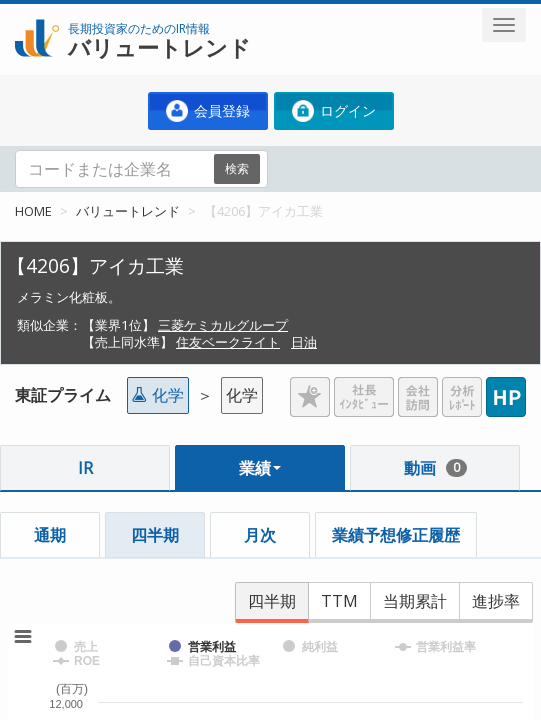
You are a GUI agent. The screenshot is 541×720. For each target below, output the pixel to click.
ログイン (334, 111)
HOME (33, 211)
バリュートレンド (128, 211)
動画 (435, 468)
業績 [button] (260, 468)
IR (85, 468)
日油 (304, 342)
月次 (260, 535)
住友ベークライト (228, 342)
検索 (237, 168)
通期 (50, 535)
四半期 (155, 535)
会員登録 (208, 111)
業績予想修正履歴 (396, 535)
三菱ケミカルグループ (223, 325)
